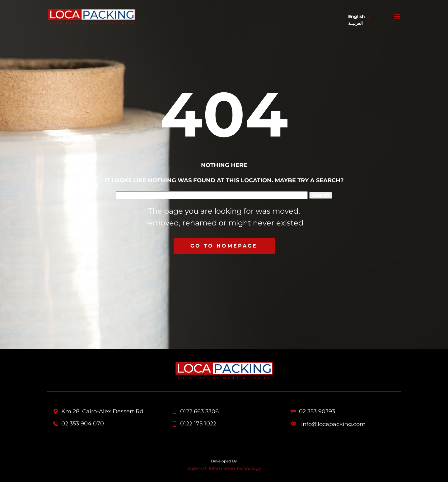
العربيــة (355, 23)
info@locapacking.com (333, 424)
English (357, 16)
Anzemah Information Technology (224, 468)
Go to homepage (224, 246)
